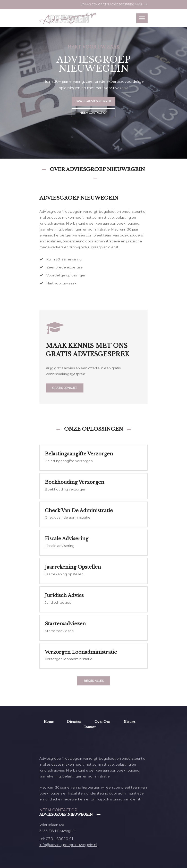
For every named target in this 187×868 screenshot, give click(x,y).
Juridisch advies (64, 595)
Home (49, 722)
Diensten (74, 722)
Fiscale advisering (67, 539)
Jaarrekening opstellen (73, 567)
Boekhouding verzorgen (75, 482)
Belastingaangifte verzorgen (79, 454)
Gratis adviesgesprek (93, 101)
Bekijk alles (94, 681)
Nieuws (130, 722)
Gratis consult (65, 388)
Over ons (102, 722)
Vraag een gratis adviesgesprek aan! (114, 4)
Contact (90, 727)
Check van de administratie (79, 511)
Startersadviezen (65, 624)
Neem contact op (93, 113)
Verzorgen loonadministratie (81, 652)
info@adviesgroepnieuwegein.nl (68, 845)
